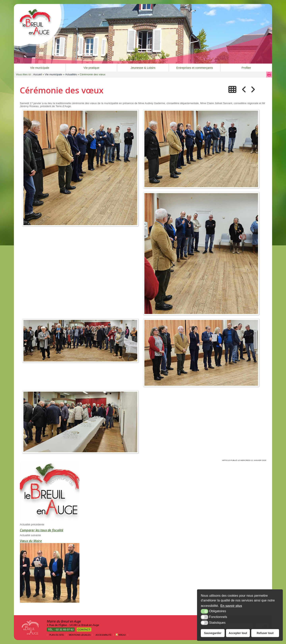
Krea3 (121, 635)
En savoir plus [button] (231, 606)
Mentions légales (80, 635)
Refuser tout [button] (265, 633)
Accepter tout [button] (238, 633)
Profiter (246, 68)
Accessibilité (103, 635)
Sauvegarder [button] (213, 633)
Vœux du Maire (31, 541)
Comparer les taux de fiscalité (42, 530)
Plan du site (57, 635)
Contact (84, 630)
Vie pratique (91, 68)
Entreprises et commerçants (195, 68)
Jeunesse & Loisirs (143, 68)
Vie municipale (40, 68)
